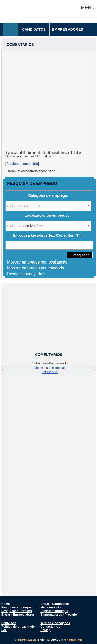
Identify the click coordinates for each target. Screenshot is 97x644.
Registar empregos (54, 611)
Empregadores (68, 29)
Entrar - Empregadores (18, 615)
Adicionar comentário (22, 164)
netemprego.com (51, 640)
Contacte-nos (50, 627)
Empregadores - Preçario (59, 615)
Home (6, 604)
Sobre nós (9, 623)
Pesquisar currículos (17, 611)
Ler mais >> (50, 372)
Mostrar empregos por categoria (36, 268)
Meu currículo (50, 607)
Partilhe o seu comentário (50, 368)
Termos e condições (55, 623)
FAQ (4, 630)
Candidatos (34, 29)
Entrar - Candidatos (55, 604)
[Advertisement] (48, 99)
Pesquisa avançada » (26, 274)
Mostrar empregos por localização (37, 262)
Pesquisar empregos (16, 607)
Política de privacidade (18, 627)
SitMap (45, 630)
